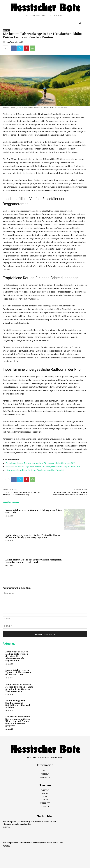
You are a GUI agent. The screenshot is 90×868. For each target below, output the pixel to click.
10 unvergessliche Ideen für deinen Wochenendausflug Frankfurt (35, 470)
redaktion (10, 42)
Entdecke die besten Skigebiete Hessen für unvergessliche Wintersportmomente (43, 466)
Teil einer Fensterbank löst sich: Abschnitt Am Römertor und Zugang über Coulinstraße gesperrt (18, 721)
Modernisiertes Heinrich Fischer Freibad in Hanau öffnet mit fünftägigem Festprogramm (33, 536)
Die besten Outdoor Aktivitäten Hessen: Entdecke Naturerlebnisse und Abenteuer (70, 493)
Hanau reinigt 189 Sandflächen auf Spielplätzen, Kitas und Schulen (18, 704)
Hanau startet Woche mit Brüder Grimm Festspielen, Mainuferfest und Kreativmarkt (34, 561)
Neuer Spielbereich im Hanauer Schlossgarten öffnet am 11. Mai (34, 512)
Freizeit (6, 30)
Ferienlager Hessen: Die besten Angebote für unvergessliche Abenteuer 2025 (40, 463)
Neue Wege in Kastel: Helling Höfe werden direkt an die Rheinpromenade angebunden (17, 656)
